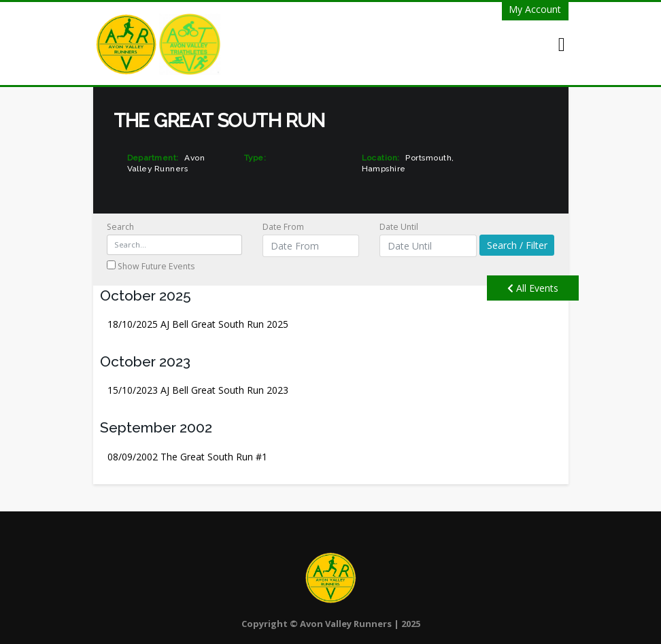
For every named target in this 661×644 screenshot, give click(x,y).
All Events (533, 288)
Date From (311, 239)
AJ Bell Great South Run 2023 (198, 390)
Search (175, 238)
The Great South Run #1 (187, 457)
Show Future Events (151, 266)
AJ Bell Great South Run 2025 (198, 324)
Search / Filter (517, 245)
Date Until (428, 239)
